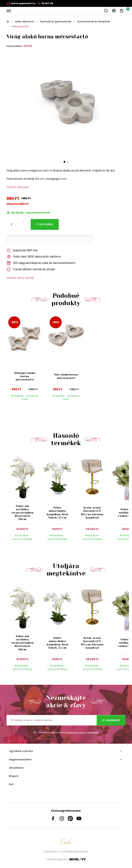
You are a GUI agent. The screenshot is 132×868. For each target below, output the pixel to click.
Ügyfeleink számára (21, 751)
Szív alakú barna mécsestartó (66, 376)
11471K (28, 46)
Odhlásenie (93, 732)
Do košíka (46, 224)
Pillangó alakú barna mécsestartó (25, 376)
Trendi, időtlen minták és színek (31, 269)
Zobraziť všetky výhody (20, 278)
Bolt (11, 784)
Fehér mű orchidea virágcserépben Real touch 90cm (22, 513)
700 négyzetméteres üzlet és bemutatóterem (41, 263)
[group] (24, 500)
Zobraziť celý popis (18, 187)
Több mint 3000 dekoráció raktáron (34, 257)
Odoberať (111, 720)
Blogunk (14, 776)
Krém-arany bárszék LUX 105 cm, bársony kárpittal (92, 513)
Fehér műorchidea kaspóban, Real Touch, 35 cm (57, 513)
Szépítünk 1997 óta (22, 251)
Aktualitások (16, 768)
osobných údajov (76, 732)
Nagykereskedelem (21, 760)
